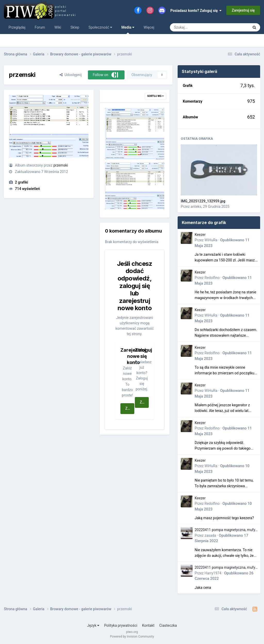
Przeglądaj (17, 27)
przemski (61, 165)
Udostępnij (71, 75)
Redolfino (212, 278)
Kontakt (148, 625)
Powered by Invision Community (132, 637)
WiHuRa (211, 240)
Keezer (200, 235)
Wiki (58, 27)
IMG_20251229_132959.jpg (203, 201)
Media (128, 30)
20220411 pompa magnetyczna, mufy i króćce (226, 530)
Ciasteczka (168, 625)
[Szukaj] (198, 27)
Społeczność (100, 27)
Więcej (149, 27)
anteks (196, 207)
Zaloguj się (144, 402)
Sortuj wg (155, 96)
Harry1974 (213, 573)
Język (93, 625)
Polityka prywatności (121, 625)
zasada (210, 535)
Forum (40, 27)
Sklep (75, 27)
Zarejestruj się (243, 10)
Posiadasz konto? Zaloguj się (196, 11)
